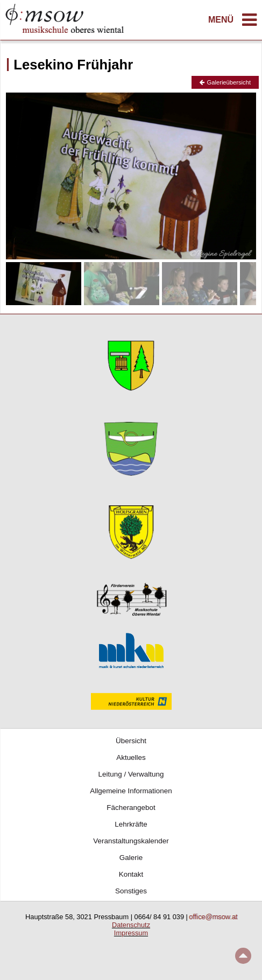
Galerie (131, 858)
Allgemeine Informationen (131, 791)
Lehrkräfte (131, 824)
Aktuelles (131, 757)
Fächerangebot (131, 808)
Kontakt (131, 874)
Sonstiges (131, 891)
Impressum (131, 933)
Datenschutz (131, 925)
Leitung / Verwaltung (131, 774)
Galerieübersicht (225, 82)
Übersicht (131, 741)
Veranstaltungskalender (131, 841)
